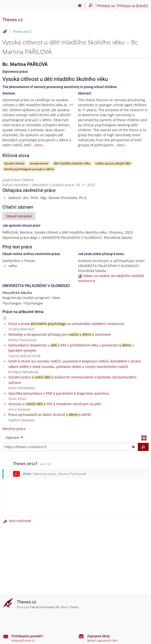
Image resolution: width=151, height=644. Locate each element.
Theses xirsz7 (22, 31)
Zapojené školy (99, 636)
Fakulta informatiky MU (45, 607)
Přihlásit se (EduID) (132, 6)
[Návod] (5, 319)
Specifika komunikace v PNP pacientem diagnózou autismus (59, 393)
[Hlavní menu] (80, 5)
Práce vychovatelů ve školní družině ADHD (50, 415)
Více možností (17, 521)
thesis (54, 474)
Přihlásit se (106, 6)
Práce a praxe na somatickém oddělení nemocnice (66, 324)
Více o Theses (70, 607)
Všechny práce (14, 429)
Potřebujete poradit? (27, 636)
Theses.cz (13, 20)
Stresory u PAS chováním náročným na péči (55, 404)
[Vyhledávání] (91, 5)
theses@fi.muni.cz (23, 641)
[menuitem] (13, 438)
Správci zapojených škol (102, 641)
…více (37, 145)
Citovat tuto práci (19, 216)
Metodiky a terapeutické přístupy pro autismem (60, 334)
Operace (13, 437)
